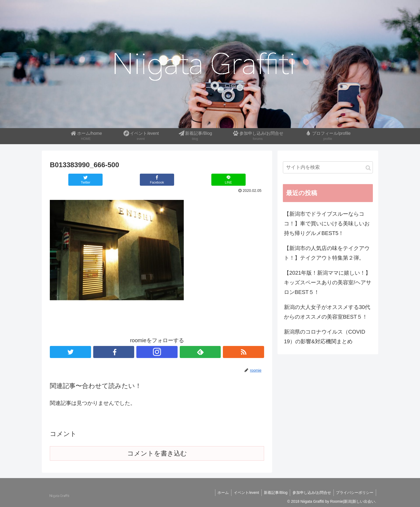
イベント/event (244, 493)
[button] (368, 168)
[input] (328, 167)
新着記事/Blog (274, 493)
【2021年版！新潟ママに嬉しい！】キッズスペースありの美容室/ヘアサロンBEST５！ (328, 282)
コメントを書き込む (157, 453)
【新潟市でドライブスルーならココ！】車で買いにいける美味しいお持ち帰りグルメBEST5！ (327, 223)
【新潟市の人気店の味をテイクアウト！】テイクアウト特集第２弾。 (327, 253)
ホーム (220, 493)
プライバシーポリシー (354, 493)
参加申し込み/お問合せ (311, 493)
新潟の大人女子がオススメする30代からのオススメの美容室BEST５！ (327, 312)
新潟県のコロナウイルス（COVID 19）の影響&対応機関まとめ (325, 337)
